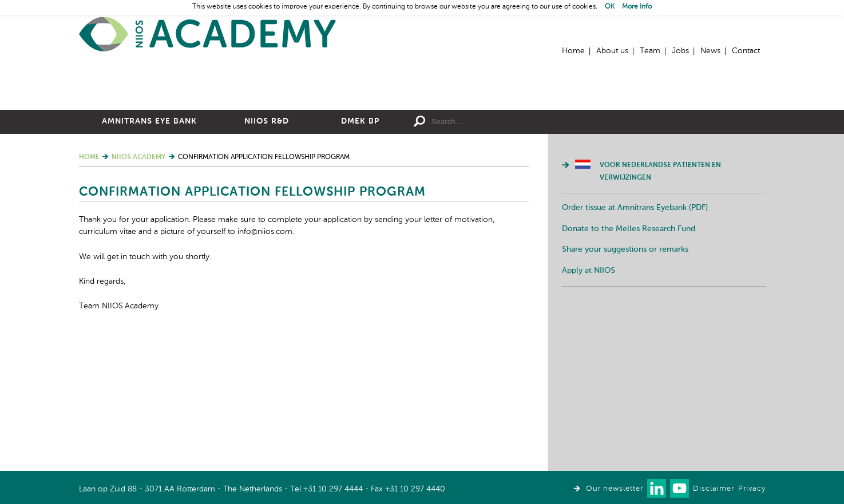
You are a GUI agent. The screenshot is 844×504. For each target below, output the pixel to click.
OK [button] (610, 7)
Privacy (752, 489)
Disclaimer (714, 489)
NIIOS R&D (267, 247)
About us (612, 51)
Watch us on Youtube (679, 488)
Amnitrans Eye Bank (149, 247)
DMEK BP (360, 247)
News (710, 51)
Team (650, 51)
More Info (637, 7)
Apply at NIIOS (589, 396)
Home (208, 35)
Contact (746, 51)
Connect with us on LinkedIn (657, 488)
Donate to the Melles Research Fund (629, 354)
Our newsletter (615, 489)
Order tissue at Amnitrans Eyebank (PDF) (635, 333)
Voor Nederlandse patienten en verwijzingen (660, 297)
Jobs (680, 51)
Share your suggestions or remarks (625, 375)
